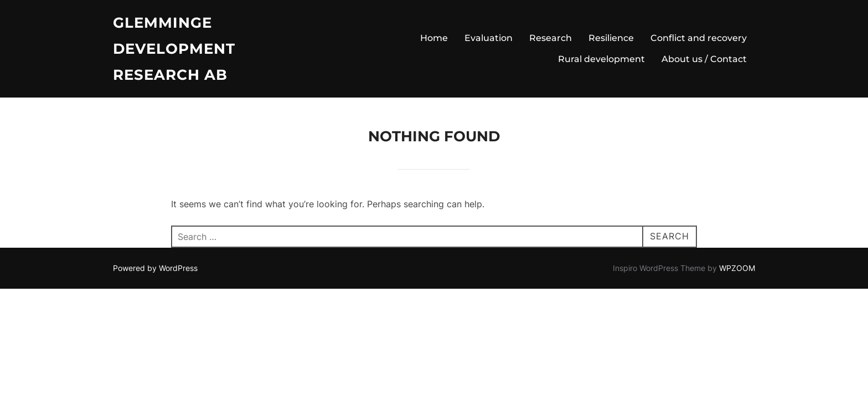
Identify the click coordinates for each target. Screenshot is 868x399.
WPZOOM (737, 268)
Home (434, 38)
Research (551, 38)
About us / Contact (704, 59)
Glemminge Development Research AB (174, 49)
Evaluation (489, 38)
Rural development (601, 59)
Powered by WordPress (155, 268)
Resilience (611, 38)
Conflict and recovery (699, 38)
